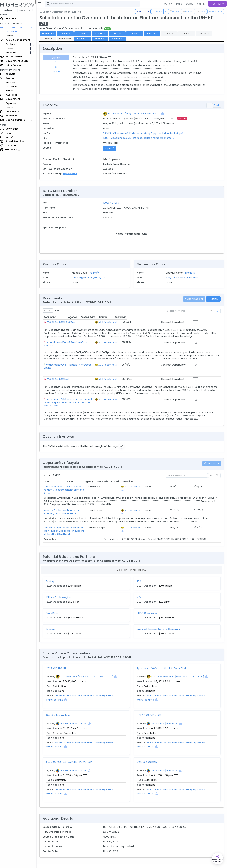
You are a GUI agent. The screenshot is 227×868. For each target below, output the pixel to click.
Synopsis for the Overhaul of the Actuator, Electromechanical (80, 508)
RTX (140, 576)
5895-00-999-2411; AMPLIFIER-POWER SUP (70, 757)
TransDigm (54, 608)
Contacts (102, 34)
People (11, 107)
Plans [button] (179, 4)
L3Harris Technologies (60, 592)
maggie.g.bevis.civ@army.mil (90, 277)
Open (111, 148)
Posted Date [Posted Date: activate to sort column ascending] (172, 317)
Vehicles (12, 82)
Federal (10, 10)
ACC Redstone (154, 322)
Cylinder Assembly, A (59, 710)
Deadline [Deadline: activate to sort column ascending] (212, 483)
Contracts (13, 31)
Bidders (84, 39)
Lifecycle (153, 34)
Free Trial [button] (217, 4)
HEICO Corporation (148, 608)
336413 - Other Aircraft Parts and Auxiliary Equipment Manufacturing (143, 133)
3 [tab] (57, 62)
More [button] (167, 4)
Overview (67, 34)
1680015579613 (112, 203)
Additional (119, 39)
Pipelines (12, 44)
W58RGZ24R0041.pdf (60, 381)
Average (109, 169)
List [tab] (210, 105)
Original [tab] (57, 72)
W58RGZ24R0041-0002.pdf (63, 322)
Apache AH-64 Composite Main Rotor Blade (163, 663)
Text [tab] (217, 105)
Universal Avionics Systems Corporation (160, 624)
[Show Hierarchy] (163, 113)
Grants (11, 36)
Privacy (75, 863)
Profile (95, 273)
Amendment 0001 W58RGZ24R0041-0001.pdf (73, 345)
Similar (102, 39)
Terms (66, 863)
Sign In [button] (201, 4)
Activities (12, 53)
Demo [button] (190, 4)
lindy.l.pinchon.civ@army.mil (182, 277)
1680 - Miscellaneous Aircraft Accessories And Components (138, 138)
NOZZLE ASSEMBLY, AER (150, 710)
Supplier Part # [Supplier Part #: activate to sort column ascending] (154, 234)
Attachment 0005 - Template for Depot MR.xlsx (74, 367)
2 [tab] (57, 67)
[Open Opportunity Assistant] (218, 859)
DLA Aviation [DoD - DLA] (75, 718)
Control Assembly (148, 757)
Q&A (136, 34)
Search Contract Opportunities (62, 12)
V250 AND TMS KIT (58, 663)
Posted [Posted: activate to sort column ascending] (199, 483)
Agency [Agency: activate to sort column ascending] (147, 317)
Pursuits (12, 48)
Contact (55, 863)
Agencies (13, 103)
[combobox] (94, 4)
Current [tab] (57, 58)
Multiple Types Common (118, 164)
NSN (84, 34)
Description (50, 34)
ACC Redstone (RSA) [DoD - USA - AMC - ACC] (135, 114)
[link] (217, 311)
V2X (140, 592)
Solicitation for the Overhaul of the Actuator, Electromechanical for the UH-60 (89, 488)
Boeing (52, 576)
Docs (119, 34)
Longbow (53, 624)
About (45, 863)
